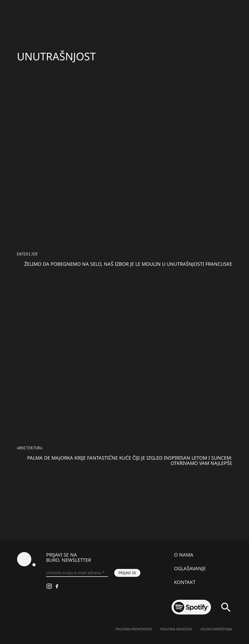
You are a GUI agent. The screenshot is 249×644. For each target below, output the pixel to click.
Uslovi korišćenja (216, 629)
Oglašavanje (190, 568)
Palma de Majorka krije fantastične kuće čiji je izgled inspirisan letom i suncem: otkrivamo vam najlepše (130, 460)
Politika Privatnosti (134, 629)
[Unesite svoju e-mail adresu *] (77, 573)
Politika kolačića (176, 629)
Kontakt (185, 582)
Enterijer (27, 254)
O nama (184, 555)
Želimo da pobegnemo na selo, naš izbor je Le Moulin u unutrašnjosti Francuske (128, 264)
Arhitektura (30, 448)
